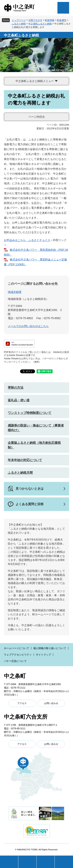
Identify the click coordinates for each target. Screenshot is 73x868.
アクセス (22, 703)
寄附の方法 (16, 388)
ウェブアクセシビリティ (18, 655)
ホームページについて (17, 648)
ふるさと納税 (19, 24)
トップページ (19, 20)
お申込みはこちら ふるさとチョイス (27, 240)
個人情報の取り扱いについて (50, 648)
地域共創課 (15, 292)
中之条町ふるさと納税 (40, 24)
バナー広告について (15, 661)
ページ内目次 (37, 117)
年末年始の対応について (25, 460)
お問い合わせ (51, 703)
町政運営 (62, 20)
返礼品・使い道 (19, 400)
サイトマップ (43, 655)
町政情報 (50, 20)
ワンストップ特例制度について (30, 413)
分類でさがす (35, 20)
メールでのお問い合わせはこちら (28, 326)
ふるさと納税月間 (20, 473)
